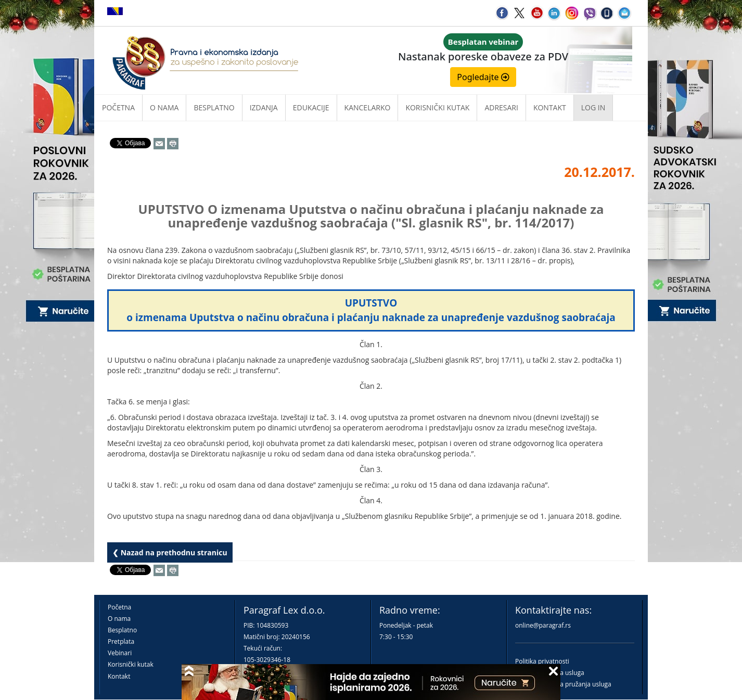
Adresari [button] (501, 107)
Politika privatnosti (542, 661)
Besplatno (214, 107)
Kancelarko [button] (368, 107)
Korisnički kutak (131, 664)
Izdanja (264, 107)
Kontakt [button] (550, 107)
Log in (593, 107)
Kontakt (119, 676)
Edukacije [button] (311, 107)
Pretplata (121, 641)
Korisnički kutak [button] (437, 107)
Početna (118, 107)
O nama (164, 107)
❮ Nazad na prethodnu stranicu (170, 552)
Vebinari (120, 653)
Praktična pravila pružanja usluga (563, 684)
